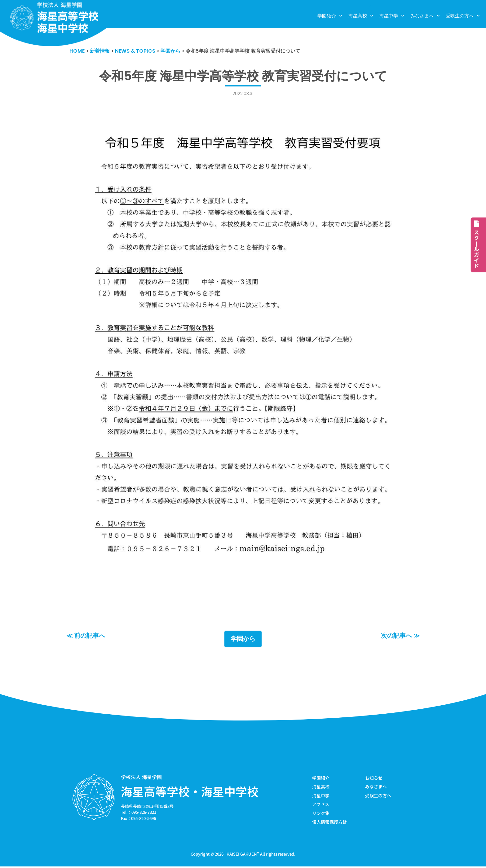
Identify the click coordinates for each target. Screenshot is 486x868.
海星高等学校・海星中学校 (190, 792)
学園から (243, 640)
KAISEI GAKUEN (242, 855)
